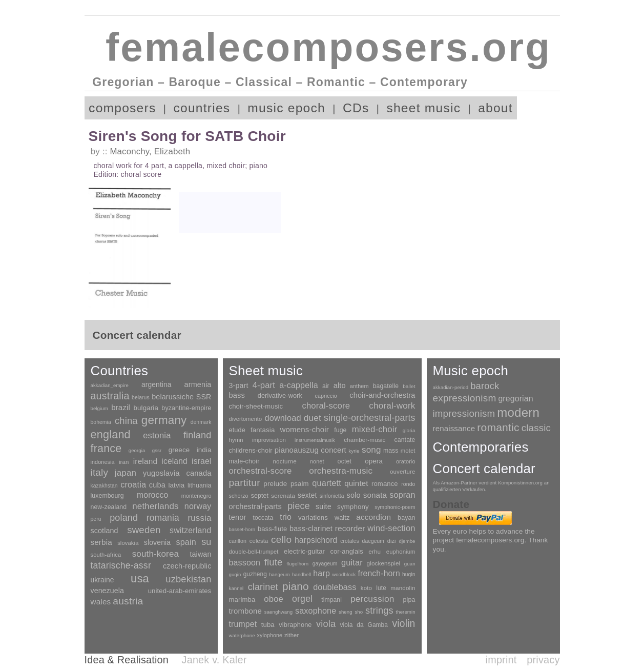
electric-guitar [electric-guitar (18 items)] (304, 551)
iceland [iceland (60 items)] (174, 461)
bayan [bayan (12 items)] (406, 518)
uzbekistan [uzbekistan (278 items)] (188, 579)
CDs (356, 108)
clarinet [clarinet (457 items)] (263, 587)
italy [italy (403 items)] (100, 472)
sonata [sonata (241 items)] (375, 495)
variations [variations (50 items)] (313, 517)
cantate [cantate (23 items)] (404, 440)
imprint (501, 660)
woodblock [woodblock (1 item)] (344, 574)
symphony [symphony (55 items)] (353, 507)
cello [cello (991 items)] (281, 540)
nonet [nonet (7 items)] (317, 461)
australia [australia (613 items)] (110, 396)
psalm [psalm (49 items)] (300, 484)
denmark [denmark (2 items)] (201, 422)
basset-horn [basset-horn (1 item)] (242, 529)
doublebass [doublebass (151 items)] (335, 587)
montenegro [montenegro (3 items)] (196, 496)
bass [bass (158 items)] (237, 395)
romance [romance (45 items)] (385, 484)
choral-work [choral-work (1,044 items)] (392, 406)
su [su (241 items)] (206, 542)
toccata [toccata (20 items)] (263, 518)
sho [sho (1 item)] (359, 612)
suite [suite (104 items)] (324, 506)
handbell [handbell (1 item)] (302, 574)
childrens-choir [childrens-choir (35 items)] (251, 450)
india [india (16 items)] (204, 450)
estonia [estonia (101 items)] (157, 435)
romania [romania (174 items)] (163, 518)
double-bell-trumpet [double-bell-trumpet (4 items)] (254, 552)
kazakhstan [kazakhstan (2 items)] (104, 486)
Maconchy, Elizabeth (150, 151)
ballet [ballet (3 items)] (409, 386)
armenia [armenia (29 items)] (198, 384)
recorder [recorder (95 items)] (350, 528)
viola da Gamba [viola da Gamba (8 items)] (364, 625)
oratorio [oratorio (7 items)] (406, 461)
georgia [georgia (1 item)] (137, 450)
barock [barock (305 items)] (485, 386)
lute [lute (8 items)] (381, 588)
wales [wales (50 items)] (101, 602)
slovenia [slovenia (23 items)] (157, 542)
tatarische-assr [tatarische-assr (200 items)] (121, 565)
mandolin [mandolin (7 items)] (403, 588)
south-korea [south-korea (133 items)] (155, 554)
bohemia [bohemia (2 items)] (101, 422)
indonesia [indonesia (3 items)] (103, 462)
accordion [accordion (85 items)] (373, 517)
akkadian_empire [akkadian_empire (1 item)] (110, 385)
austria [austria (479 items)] (128, 601)
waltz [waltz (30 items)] (342, 518)
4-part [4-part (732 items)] (264, 385)
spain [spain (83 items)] (186, 542)
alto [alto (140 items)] (340, 385)
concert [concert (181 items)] (334, 450)
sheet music (423, 108)
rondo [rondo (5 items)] (408, 484)
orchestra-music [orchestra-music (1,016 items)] (341, 471)
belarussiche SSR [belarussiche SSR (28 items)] (181, 397)
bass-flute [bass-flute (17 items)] (272, 529)
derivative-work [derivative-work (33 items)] (280, 396)
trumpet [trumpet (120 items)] (243, 624)
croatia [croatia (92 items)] (133, 484)
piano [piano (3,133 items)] (296, 586)
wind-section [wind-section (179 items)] (391, 528)
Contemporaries (481, 447)
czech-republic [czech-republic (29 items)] (187, 566)
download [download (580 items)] (283, 418)
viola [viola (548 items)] (326, 624)
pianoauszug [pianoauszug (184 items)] (297, 450)
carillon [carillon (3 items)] (238, 541)
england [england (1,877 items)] (111, 434)
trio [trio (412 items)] (286, 517)
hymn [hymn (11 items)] (236, 440)
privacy (543, 660)
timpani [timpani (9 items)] (331, 600)
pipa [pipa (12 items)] (409, 600)
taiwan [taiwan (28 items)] (200, 554)
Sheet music (266, 371)
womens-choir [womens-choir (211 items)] (305, 429)
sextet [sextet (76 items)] (307, 495)
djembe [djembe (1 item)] (407, 541)
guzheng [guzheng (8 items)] (255, 574)
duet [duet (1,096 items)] (313, 418)
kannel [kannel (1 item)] (236, 588)
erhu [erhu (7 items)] (375, 551)
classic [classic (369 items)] (536, 428)
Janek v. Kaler (214, 660)
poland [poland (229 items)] (124, 518)
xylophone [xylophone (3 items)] (270, 635)
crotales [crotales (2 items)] (350, 541)
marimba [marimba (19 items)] (242, 600)
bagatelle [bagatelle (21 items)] (386, 386)
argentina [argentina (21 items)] (157, 385)
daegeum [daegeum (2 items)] (373, 541)
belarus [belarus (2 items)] (141, 398)
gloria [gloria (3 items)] (409, 430)
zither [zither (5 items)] (292, 635)
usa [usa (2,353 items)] (140, 578)
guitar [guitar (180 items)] (352, 562)
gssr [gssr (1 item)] (157, 450)
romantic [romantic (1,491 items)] (498, 427)
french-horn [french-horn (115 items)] (379, 573)
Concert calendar (484, 469)
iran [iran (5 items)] (124, 462)
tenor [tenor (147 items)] (238, 517)
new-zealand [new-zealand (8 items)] (109, 507)
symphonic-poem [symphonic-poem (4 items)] (395, 507)
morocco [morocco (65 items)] (152, 495)
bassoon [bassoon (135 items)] (245, 563)
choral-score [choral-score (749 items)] (326, 406)
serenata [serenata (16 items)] (283, 496)
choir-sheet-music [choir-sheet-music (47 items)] (256, 406)
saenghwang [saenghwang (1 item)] (278, 612)
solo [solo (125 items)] (354, 495)
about (495, 108)
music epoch (286, 108)
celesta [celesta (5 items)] (259, 541)
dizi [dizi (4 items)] (392, 541)
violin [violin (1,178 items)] (403, 624)
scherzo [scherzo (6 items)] (239, 496)
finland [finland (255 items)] (198, 435)
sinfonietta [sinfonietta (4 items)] (332, 496)
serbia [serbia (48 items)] (101, 542)
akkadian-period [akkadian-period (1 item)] (451, 387)
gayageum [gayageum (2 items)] (325, 564)
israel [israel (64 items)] (201, 461)
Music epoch (471, 371)
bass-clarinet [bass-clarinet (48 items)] (311, 529)
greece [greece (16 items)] (179, 450)
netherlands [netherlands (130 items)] (155, 506)
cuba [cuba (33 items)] (157, 485)
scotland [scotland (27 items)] (105, 531)
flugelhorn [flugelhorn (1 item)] (297, 564)
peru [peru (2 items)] (96, 519)
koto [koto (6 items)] (366, 588)
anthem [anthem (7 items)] (359, 386)
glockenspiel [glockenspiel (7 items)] (384, 563)
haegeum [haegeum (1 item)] (279, 574)
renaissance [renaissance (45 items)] (454, 428)
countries (202, 108)
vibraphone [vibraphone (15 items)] (295, 625)
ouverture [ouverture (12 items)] (402, 472)
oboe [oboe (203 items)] (274, 599)
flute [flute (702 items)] (274, 562)
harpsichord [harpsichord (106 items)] (316, 540)
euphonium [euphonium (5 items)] (401, 552)
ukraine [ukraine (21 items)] (102, 580)
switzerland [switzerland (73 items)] (190, 530)
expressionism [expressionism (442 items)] (465, 398)
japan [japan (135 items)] (126, 473)
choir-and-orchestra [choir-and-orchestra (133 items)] (382, 395)
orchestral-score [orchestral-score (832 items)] (261, 471)
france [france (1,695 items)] (106, 449)
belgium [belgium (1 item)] (99, 408)
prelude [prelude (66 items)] (275, 484)
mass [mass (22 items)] (391, 451)
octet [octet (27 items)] (345, 461)
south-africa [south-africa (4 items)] (106, 555)
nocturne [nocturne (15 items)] (285, 461)
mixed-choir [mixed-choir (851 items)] (375, 429)
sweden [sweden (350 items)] (144, 530)
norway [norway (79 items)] (198, 506)
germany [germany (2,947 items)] (164, 420)
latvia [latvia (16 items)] (176, 485)
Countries (120, 371)
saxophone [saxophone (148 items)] (316, 611)
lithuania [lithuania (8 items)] (200, 485)
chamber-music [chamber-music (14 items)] (365, 440)
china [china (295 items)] (126, 421)
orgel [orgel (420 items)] (302, 599)
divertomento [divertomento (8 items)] (246, 419)
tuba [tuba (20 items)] (268, 625)
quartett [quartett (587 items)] (327, 483)
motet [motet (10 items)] (408, 451)
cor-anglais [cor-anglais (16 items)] (347, 551)
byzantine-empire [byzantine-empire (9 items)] (186, 408)
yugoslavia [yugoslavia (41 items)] (161, 473)
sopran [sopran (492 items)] (402, 495)
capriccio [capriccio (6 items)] (326, 396)
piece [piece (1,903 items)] (299, 506)
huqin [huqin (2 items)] (409, 574)
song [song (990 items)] (371, 450)
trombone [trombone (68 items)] (246, 611)
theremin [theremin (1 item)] (405, 612)
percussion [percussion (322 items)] (372, 599)
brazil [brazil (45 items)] (121, 407)
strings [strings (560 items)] (379, 611)
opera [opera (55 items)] (374, 461)
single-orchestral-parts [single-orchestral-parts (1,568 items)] (369, 418)
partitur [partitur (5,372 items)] (245, 483)
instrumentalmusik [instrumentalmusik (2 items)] (315, 440)
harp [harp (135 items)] (321, 573)
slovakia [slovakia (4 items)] (128, 543)
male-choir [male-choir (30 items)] (244, 461)
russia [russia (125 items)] (200, 518)
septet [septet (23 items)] (260, 496)
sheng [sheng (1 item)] (346, 612)
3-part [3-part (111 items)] (239, 385)
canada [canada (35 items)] (199, 473)
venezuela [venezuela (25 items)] (107, 591)
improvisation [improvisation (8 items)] (269, 440)
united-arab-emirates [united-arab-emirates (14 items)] (180, 591)
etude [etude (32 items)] (237, 430)
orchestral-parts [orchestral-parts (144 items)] (255, 506)
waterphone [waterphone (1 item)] (242, 635)
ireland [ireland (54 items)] (145, 461)
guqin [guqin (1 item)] (235, 574)
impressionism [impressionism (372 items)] (464, 413)
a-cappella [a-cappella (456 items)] (299, 385)
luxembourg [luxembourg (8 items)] (107, 496)
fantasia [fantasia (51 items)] (263, 430)
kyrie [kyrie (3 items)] (354, 451)
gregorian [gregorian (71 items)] (515, 399)
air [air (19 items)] (326, 386)
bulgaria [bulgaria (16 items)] (146, 408)
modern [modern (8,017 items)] (518, 412)
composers (122, 108)
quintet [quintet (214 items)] (356, 483)
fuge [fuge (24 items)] (340, 430)
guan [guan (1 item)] (410, 564)
